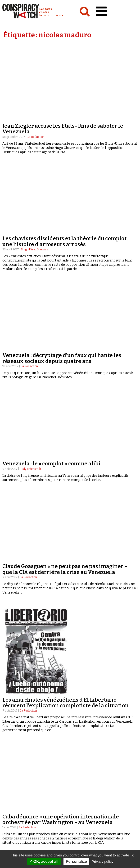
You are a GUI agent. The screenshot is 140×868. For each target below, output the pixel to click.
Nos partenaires (19, 807)
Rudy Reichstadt (30, 199)
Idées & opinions (16, 777)
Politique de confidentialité (29, 816)
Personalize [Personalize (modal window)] (76, 862)
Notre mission (17, 798)
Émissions (79, 768)
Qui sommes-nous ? (20, 793)
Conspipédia (13, 782)
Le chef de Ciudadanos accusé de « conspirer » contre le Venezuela (70, 680)
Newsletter (83, 807)
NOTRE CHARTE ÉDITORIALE (26, 802)
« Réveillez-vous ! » (86, 777)
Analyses (11, 764)
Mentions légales (20, 812)
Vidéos (76, 764)
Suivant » (127, 722)
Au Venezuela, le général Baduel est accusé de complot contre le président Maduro (61, 593)
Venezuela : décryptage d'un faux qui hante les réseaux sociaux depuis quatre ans (62, 156)
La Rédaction (36, 69)
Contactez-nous (86, 798)
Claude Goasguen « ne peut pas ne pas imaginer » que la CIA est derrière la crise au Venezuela (65, 232)
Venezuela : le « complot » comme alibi (51, 194)
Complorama (82, 773)
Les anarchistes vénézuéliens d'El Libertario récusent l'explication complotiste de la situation (65, 366)
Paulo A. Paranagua (33, 601)
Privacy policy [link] (103, 862)
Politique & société (18, 768)
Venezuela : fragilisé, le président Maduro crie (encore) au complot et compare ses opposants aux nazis (67, 497)
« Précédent (68, 722)
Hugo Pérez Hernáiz (35, 115)
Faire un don (87, 812)
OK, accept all (44, 862)
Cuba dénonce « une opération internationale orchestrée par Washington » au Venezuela (61, 415)
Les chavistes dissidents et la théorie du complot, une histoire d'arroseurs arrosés (65, 107)
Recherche (88, 794)
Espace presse (84, 803)
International (14, 773)
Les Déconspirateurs (88, 782)
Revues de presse (85, 787)
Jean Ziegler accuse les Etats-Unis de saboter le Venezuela (63, 61)
